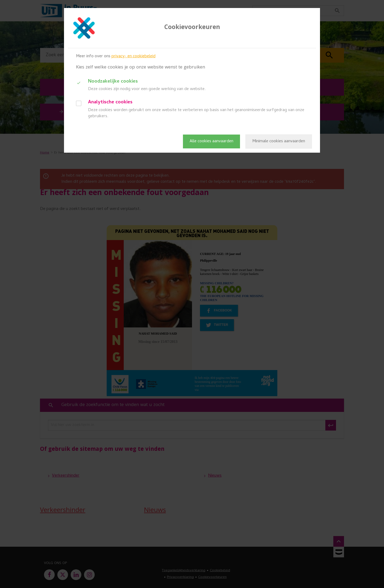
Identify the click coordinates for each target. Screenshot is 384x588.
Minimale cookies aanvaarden (279, 141)
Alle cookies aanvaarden (211, 141)
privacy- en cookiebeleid (133, 56)
